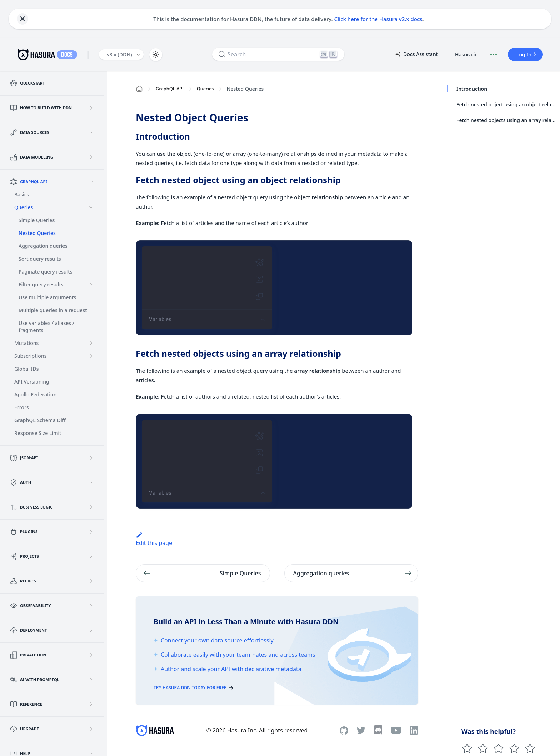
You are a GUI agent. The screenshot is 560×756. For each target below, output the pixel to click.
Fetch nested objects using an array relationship (506, 120)
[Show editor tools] (263, 319)
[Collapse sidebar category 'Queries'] (91, 207)
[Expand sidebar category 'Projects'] (91, 556)
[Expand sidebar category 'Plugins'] (91, 532)
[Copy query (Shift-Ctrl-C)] (259, 296)
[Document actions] (494, 55)
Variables (160, 319)
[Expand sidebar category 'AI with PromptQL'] (91, 680)
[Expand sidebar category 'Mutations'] (91, 343)
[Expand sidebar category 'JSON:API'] (91, 458)
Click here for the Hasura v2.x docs (378, 19)
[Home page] (139, 89)
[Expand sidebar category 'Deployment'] (91, 630)
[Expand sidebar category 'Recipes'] (91, 581)
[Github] (344, 730)
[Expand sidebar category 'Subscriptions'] (91, 356)
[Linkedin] (414, 730)
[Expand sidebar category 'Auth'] (91, 482)
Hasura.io (466, 54)
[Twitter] (361, 730)
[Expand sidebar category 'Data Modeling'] (91, 157)
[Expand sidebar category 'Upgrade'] (91, 729)
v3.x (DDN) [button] (119, 54)
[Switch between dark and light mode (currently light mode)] (156, 55)
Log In (527, 54)
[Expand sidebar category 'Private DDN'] (91, 655)
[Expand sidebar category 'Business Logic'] (91, 507)
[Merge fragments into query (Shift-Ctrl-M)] (259, 279)
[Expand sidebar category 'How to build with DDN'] (91, 108)
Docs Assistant (416, 55)
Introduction (471, 89)
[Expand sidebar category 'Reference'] (91, 704)
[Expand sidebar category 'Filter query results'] (91, 285)
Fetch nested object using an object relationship (506, 104)
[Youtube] (396, 730)
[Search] (278, 54)
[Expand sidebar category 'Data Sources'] (91, 132)
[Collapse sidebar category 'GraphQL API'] (91, 182)
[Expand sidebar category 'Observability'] (91, 606)
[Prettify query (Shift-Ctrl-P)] (259, 262)
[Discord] (378, 730)
